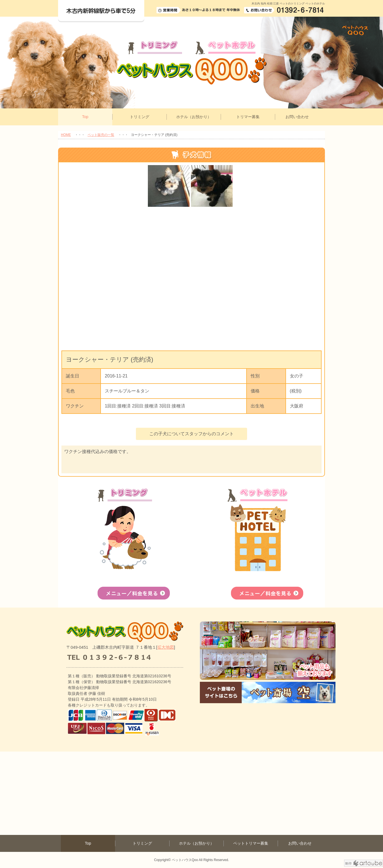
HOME (66, 135)
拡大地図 (166, 647)
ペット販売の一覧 (101, 135)
